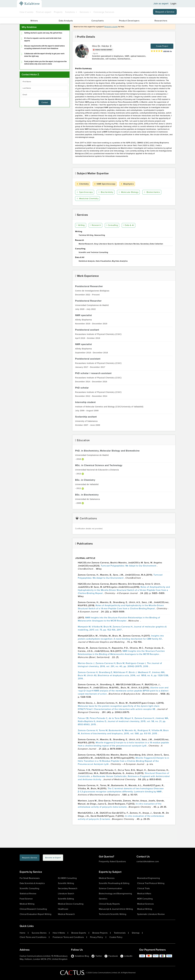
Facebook (111, 956)
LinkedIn (126, 956)
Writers (34, 21)
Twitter (97, 956)
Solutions (71, 12)
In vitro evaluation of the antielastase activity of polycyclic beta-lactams (120, 805)
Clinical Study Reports (109, 904)
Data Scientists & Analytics (32, 883)
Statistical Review (28, 894)
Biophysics (128, 184)
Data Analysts (66, 21)
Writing (81, 225)
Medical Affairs (144, 894)
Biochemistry (106, 192)
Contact (45, 102)
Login (173, 4)
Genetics (103, 899)
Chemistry (83, 184)
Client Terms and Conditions (33, 937)
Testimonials (120, 933)
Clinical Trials (143, 888)
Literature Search (66, 894)
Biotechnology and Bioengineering (115, 894)
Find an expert (44, 12)
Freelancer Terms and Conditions (68, 937)
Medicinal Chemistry (88, 199)
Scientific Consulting (29, 888)
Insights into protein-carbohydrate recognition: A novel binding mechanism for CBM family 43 (121, 637)
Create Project (162, 46)
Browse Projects (100, 933)
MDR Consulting (145, 899)
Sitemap (136, 933)
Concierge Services (104, 12)
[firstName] (45, 82)
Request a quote (111, 27)
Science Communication (110, 888)
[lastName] (45, 88)
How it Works (59, 933)
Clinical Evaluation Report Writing (35, 914)
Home (22, 933)
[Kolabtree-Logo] (29, 4)
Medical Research (66, 914)
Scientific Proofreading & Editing (114, 883)
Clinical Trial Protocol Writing (151, 883)
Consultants (98, 21)
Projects (58, 12)
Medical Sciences (145, 904)
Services (85, 12)
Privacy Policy (97, 937)
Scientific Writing (66, 883)
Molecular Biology (129, 192)
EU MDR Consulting (67, 878)
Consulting (112, 225)
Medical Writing (27, 904)
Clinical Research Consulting (33, 909)
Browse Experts (79, 933)
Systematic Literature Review (151, 914)
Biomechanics (153, 192)
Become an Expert (68, 858)
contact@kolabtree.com (148, 861)
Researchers (161, 21)
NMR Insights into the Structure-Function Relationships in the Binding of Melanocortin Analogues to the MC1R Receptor (119, 619)
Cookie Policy (116, 937)
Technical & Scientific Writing (113, 914)
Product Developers (129, 21)
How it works (26, 12)
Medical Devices (107, 878)
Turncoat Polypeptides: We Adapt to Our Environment (129, 566)
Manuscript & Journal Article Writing (116, 909)
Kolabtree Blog (80, 956)
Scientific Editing (66, 899)
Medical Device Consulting (71, 904)
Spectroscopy (85, 192)
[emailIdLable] (45, 95)
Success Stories (39, 933)
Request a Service (165, 12)
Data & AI (129, 225)
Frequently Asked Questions (112, 861)
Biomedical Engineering (148, 878)
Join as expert (161, 4)
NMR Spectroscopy (105, 184)
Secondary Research (68, 888)
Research (96, 225)
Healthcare (63, 909)
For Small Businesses (30, 878)
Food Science (26, 899)
